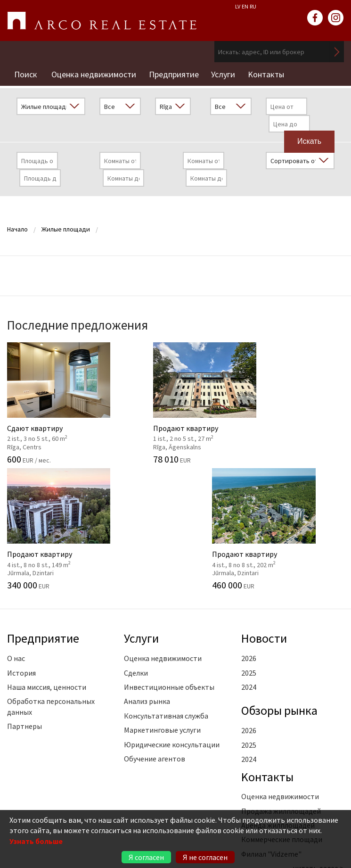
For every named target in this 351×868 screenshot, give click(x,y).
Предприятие (175, 73)
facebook (315, 18)
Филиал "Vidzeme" (271, 723)
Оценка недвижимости (94, 73)
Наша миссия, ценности (47, 556)
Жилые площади (66, 227)
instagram (336, 18)
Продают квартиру (132, 398)
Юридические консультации (172, 614)
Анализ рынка (147, 570)
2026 (249, 528)
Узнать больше (36, 841)
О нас (16, 528)
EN (245, 6)
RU (253, 6)
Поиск (26, 73)
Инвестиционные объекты (169, 556)
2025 (249, 542)
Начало (17, 227)
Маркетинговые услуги (162, 599)
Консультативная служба (166, 585)
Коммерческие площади (282, 709)
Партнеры (24, 595)
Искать (337, 52)
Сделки (136, 542)
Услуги (226, 73)
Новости (265, 508)
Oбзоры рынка (281, 579)
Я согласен (146, 857)
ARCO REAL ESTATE (102, 21)
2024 (249, 556)
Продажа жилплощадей (281, 680)
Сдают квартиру (44, 398)
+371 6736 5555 (71, 803)
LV (238, 6)
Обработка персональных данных (51, 576)
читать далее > (318, 737)
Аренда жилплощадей (278, 694)
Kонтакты (271, 73)
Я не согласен (205, 857)
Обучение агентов (155, 628)
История (21, 542)
